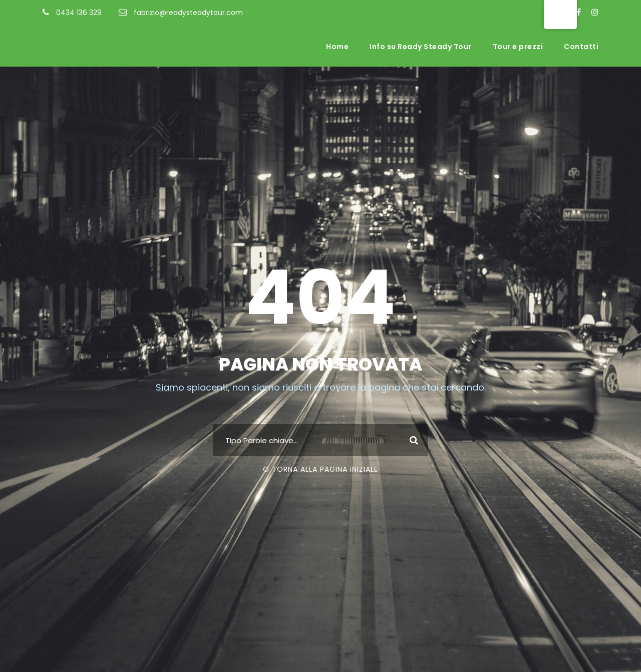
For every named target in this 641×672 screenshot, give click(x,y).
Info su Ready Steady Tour (421, 47)
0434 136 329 (79, 13)
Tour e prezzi (518, 47)
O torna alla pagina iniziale (320, 469)
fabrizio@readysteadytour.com (188, 13)
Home (337, 47)
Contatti (581, 47)
